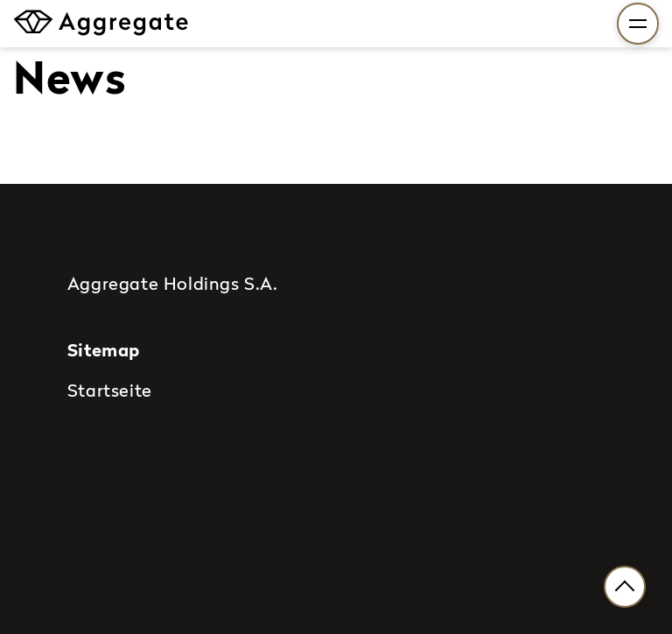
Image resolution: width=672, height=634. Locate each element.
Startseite (110, 390)
